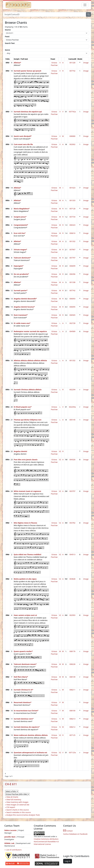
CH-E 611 (11, 784)
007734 (72, 217)
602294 (72, 390)
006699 (72, 266)
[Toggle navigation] (85, 5)
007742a (72, 112)
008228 (72, 664)
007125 (72, 735)
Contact (68, 831)
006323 (72, 225)
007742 (72, 71)
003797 (72, 491)
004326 (72, 460)
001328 (72, 63)
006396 (72, 274)
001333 (72, 200)
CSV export (11, 807)
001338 (72, 282)
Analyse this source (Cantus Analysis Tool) (23, 815)
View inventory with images (17, 802)
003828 (72, 579)
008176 (72, 651)
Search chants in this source (18, 810)
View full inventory (14, 800)
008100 (72, 711)
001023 (72, 188)
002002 (72, 144)
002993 (72, 615)
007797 (72, 258)
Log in (68, 861)
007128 (72, 209)
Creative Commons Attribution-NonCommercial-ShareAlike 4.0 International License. (46, 842)
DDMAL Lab (9, 843)
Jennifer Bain (10, 837)
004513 (72, 554)
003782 (72, 523)
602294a (72, 407)
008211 (72, 690)
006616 (72, 233)
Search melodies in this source (19, 812)
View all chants (12, 797)
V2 (60, 451)
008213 (72, 719)
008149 (72, 677)
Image (86, 63)
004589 (72, 331)
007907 (72, 250)
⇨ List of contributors (13, 850)
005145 (72, 420)
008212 (72, 727)
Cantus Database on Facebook (75, 834)
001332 (72, 241)
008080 (72, 136)
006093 (72, 299)
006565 (72, 315)
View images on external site (18, 805)
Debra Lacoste (10, 830)
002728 (72, 323)
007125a (72, 752)
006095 (72, 307)
